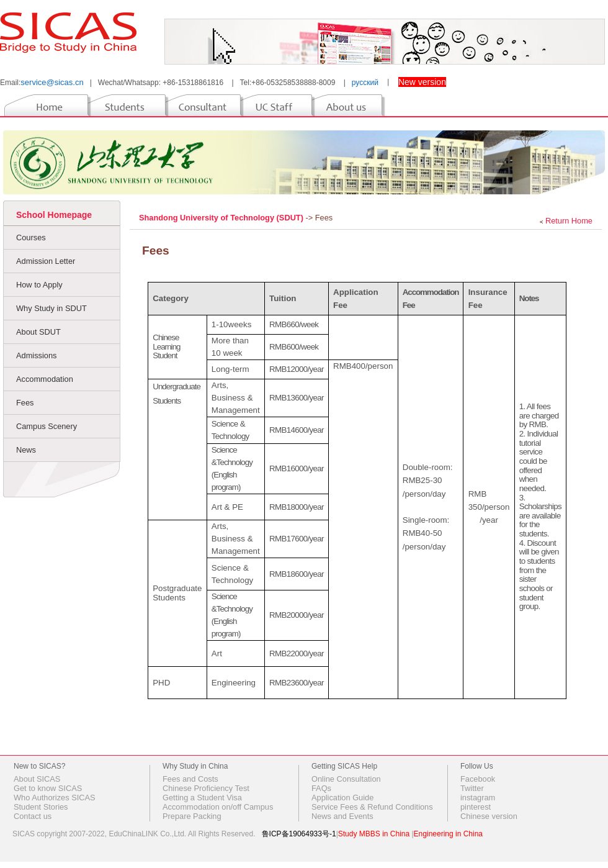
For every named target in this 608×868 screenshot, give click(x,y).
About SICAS (37, 779)
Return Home (569, 221)
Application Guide (342, 798)
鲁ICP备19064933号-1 (299, 834)
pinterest (476, 807)
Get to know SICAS (48, 788)
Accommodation (45, 379)
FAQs (321, 788)
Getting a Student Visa (202, 798)
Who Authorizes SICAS (55, 798)
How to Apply (39, 285)
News (26, 450)
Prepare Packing (192, 816)
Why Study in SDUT (51, 308)
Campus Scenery (47, 426)
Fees (25, 403)
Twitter (472, 788)
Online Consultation (346, 779)
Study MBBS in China (374, 834)
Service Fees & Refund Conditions (372, 807)
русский (365, 83)
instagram (478, 798)
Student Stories (41, 807)
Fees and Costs (190, 779)
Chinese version (489, 816)
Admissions (36, 355)
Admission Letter (46, 261)
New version (422, 82)
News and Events (342, 816)
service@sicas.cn (52, 82)
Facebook (478, 779)
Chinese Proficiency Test (206, 788)
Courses (31, 237)
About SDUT (38, 332)
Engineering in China (448, 834)
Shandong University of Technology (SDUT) (222, 218)
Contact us (33, 816)
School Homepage (54, 215)
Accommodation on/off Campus (218, 807)
